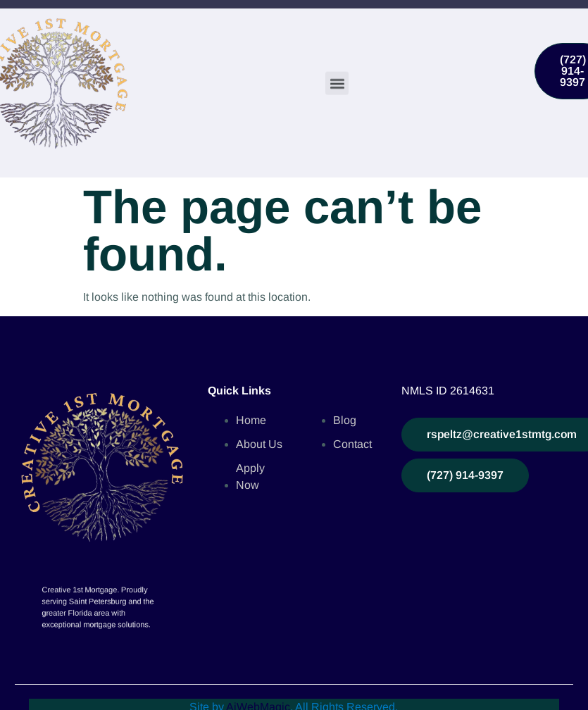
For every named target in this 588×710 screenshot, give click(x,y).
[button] (337, 83)
